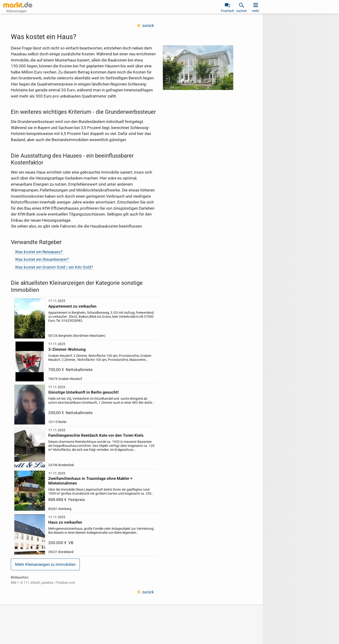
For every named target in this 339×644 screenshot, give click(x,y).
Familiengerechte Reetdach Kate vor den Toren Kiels (96, 435)
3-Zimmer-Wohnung (67, 349)
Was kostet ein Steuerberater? (42, 259)
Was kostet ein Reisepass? (39, 252)
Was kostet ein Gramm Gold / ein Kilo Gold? (54, 267)
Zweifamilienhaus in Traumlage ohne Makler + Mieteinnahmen (90, 481)
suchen (242, 11)
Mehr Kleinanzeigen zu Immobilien (45, 564)
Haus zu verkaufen (65, 522)
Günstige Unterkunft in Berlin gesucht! (83, 392)
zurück (148, 25)
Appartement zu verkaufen (72, 306)
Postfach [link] (228, 11)
